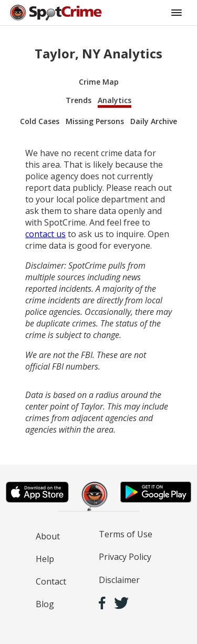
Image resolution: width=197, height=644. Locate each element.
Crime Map (99, 82)
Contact (51, 581)
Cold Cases (40, 121)
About (48, 536)
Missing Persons (95, 121)
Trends (79, 100)
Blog (45, 604)
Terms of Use (126, 534)
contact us (45, 234)
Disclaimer (119, 580)
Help (45, 559)
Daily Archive (154, 121)
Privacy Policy (125, 557)
